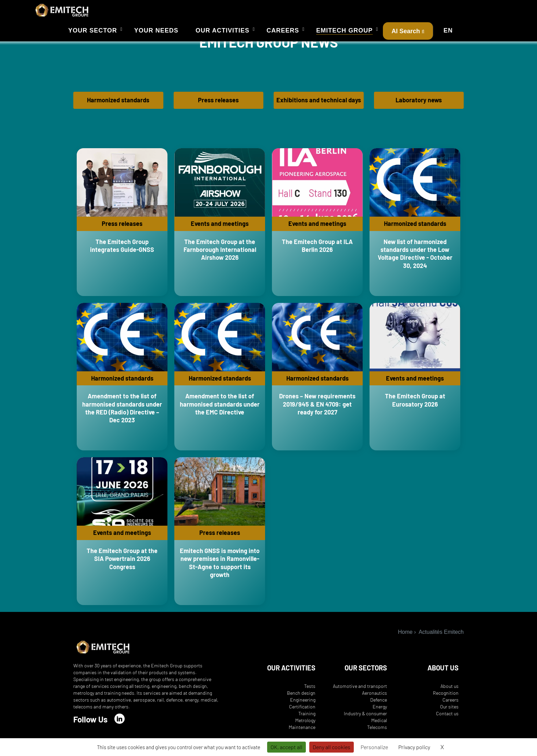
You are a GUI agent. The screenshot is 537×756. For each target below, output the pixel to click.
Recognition (446, 697)
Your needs (156, 30)
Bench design (301, 697)
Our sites (449, 711)
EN (448, 30)
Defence (379, 704)
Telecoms (377, 731)
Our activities (222, 30)
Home (405, 636)
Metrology (305, 724)
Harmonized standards (118, 104)
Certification (302, 711)
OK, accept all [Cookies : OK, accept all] (286, 747)
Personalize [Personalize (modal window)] (374, 747)
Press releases (218, 104)
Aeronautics (374, 697)
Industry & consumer (365, 717)
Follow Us (90, 723)
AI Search (408, 31)
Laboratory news (419, 104)
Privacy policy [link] (414, 747)
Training (307, 717)
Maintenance (302, 731)
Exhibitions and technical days (319, 104)
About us (449, 690)
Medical (379, 724)
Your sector (93, 30)
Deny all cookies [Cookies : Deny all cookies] (332, 747)
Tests (310, 690)
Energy (380, 711)
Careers (283, 30)
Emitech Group (344, 30)
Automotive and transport (360, 690)
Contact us (447, 717)
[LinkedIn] (120, 723)
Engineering (303, 704)
